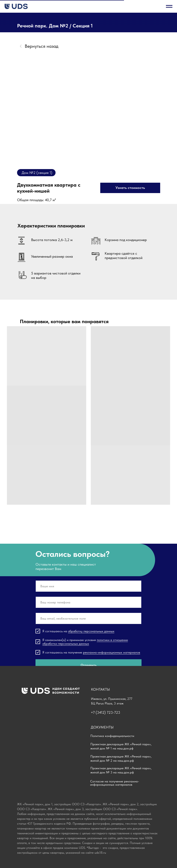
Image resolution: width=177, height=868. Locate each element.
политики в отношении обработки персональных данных (85, 642)
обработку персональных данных (91, 631)
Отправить (89, 665)
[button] (130, 188)
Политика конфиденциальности (112, 736)
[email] (88, 618)
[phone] (88, 602)
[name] (88, 586)
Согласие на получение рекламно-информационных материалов (115, 783)
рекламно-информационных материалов (112, 652)
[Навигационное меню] (169, 6)
